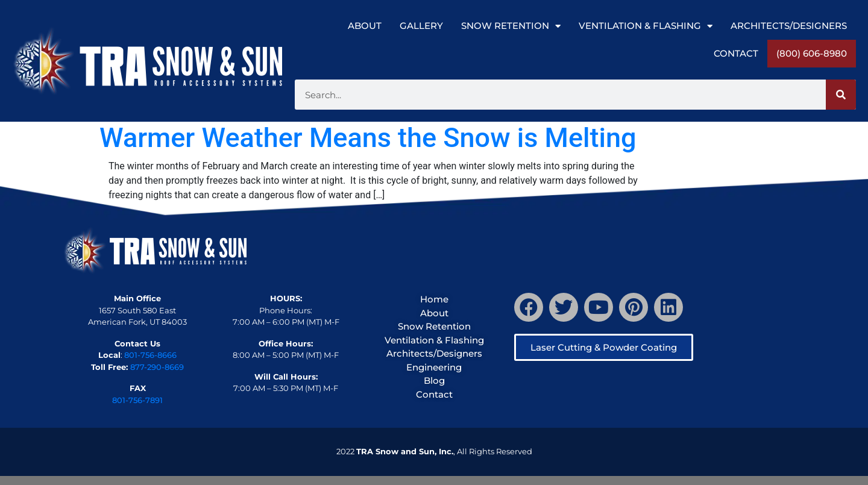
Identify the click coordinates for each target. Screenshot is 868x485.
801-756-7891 (137, 400)
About (365, 26)
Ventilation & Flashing (646, 26)
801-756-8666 (150, 355)
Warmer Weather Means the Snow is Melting (368, 138)
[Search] (841, 95)
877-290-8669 (157, 367)
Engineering (434, 367)
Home (434, 299)
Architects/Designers (789, 26)
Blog (434, 380)
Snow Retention (511, 26)
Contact (736, 53)
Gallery (421, 26)
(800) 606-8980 (812, 53)
